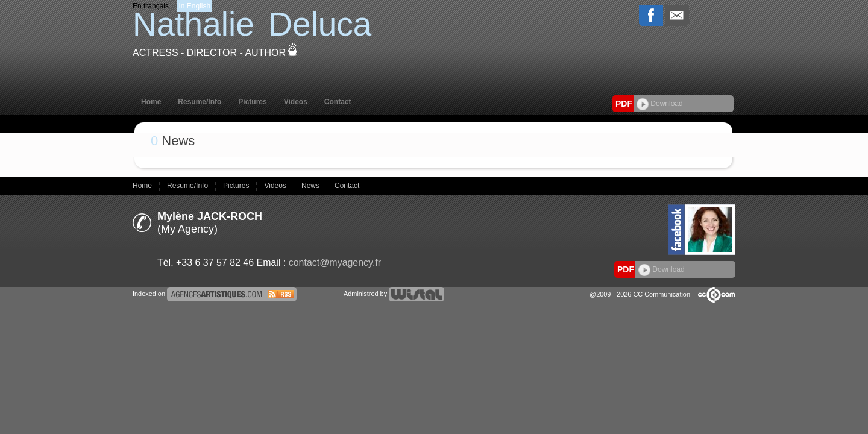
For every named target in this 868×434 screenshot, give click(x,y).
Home (151, 102)
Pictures (252, 102)
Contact (338, 102)
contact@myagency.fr (335, 263)
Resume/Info (200, 102)
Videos (296, 102)
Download (660, 104)
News (311, 186)
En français (151, 6)
